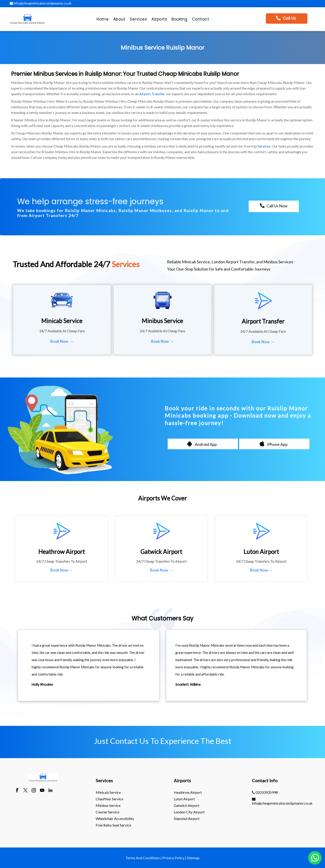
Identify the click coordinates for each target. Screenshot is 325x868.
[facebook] (17, 791)
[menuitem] (103, 20)
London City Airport (189, 812)
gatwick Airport (187, 805)
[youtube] (42, 791)
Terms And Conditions (143, 858)
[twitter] (25, 791)
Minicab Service (108, 792)
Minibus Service (108, 805)
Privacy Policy (173, 858)
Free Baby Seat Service (113, 825)
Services (264, 146)
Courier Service (108, 812)
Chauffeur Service (109, 799)
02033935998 (265, 792)
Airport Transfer (152, 94)
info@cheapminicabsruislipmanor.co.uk (41, 3)
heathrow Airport (188, 792)
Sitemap (193, 858)
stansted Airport (187, 818)
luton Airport (184, 799)
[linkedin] (50, 791)
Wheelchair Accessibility (115, 818)
